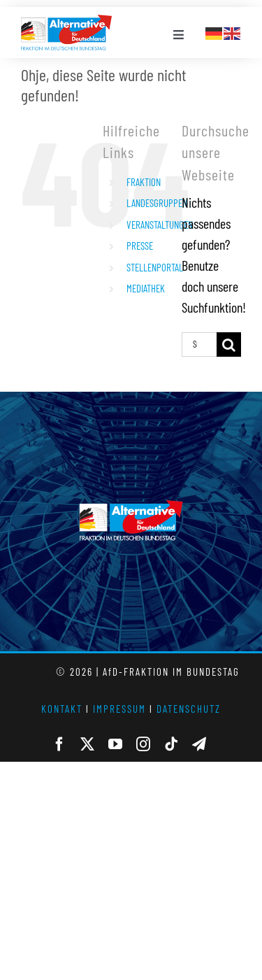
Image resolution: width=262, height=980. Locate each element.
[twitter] (87, 744)
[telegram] (199, 744)
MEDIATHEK (146, 288)
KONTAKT (62, 709)
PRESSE (140, 246)
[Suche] (229, 345)
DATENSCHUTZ (189, 709)
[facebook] (59, 744)
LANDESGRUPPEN (157, 203)
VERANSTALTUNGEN (160, 225)
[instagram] (143, 744)
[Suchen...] (199, 345)
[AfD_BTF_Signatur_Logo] (66, 22)
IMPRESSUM (119, 709)
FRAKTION (144, 182)
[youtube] (115, 744)
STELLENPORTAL (155, 267)
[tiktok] (171, 744)
